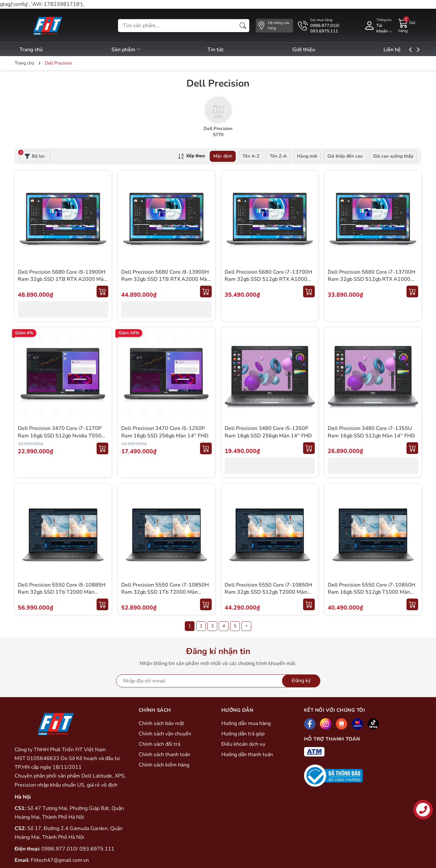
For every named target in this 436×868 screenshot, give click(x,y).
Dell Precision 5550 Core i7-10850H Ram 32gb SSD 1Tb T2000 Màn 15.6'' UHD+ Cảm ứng (165, 592)
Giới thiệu (315, 50)
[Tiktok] (373, 724)
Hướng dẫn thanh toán (247, 755)
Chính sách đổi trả (159, 744)
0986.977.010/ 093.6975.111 (78, 849)
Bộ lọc (32, 155)
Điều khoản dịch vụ (243, 744)
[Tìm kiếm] (243, 26)
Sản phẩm (130, 50)
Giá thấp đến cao (345, 156)
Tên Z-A (278, 156)
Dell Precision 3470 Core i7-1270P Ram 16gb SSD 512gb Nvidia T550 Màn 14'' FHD (60, 436)
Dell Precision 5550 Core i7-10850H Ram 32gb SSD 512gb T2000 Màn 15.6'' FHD (268, 592)
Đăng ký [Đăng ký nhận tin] (301, 681)
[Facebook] (310, 724)
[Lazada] (357, 724)
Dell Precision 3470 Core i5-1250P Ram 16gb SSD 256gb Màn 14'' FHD (165, 432)
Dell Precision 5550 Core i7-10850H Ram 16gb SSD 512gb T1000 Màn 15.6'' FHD (371, 592)
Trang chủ (31, 50)
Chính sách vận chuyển (165, 734)
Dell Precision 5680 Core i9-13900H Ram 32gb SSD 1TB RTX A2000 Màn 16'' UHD (62, 279)
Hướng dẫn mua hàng (246, 723)
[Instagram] (326, 724)
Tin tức (224, 50)
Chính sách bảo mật (161, 723)
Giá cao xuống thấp (393, 156)
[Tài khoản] (378, 26)
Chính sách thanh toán (165, 755)
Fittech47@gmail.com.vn (60, 860)
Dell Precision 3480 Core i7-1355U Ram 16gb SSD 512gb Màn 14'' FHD (371, 432)
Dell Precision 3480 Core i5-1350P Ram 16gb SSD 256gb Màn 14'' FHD (268, 432)
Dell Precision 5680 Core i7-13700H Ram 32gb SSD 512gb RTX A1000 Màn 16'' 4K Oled (268, 279)
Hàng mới (307, 156)
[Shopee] (342, 724)
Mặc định (223, 156)
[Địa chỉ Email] (218, 681)
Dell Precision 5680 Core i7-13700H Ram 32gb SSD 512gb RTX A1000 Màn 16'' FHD (371, 279)
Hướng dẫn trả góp (243, 734)
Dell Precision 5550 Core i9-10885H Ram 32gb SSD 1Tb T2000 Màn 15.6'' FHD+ (62, 592)
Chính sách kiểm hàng (164, 765)
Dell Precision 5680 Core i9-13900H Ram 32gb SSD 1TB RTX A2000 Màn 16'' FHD (166, 279)
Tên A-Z (251, 156)
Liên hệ (408, 50)
